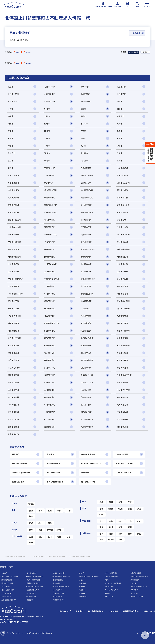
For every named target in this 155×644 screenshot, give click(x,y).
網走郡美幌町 (122, 323)
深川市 (47, 153)
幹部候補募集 (32, 573)
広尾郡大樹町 (50, 397)
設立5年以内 (57, 583)
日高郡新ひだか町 (124, 375)
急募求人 (4, 573)
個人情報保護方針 (96, 611)
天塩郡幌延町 (86, 323)
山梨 (69, 537)
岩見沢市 (121, 116)
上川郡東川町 (86, 272)
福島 (31, 516)
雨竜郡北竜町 (86, 257)
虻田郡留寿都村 (51, 212)
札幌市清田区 (86, 101)
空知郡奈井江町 (123, 235)
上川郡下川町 (86, 286)
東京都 (50, 530)
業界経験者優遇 (136, 573)
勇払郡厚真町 (50, 360)
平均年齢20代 (32, 597)
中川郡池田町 (13, 405)
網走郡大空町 (50, 353)
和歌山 (101, 514)
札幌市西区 (121, 94)
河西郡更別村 (13, 397)
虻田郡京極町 (122, 212)
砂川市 (120, 146)
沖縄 (120, 539)
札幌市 (11, 87)
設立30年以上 (6, 586)
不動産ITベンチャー (59, 600)
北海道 (31, 504)
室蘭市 (83, 109)
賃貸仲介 (16, 454)
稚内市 (120, 124)
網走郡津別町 (13, 331)
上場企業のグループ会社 (35, 586)
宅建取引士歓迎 (110, 586)
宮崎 (101, 539)
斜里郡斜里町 (50, 331)
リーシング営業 (122, 454)
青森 (31, 511)
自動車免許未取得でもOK (139, 586)
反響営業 (30, 600)
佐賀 (111, 534)
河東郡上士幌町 (87, 382)
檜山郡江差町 (13, 190)
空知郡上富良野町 (15, 279)
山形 (69, 511)
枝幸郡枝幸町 (50, 316)
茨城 (31, 523)
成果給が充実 (135, 580)
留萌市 (47, 124)
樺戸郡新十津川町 (88, 249)
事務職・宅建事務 (88, 454)
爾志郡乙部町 (122, 190)
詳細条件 (136, 33)
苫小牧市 (84, 124)
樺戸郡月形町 (13, 249)
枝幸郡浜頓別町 (123, 308)
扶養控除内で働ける (60, 593)
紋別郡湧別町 (13, 345)
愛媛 (120, 527)
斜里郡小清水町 (123, 331)
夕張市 (83, 116)
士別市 (47, 138)
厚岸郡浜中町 (13, 419)
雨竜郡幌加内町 (87, 294)
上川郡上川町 (50, 272)
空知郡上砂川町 (14, 242)
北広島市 (84, 161)
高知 (130, 527)
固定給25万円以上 (7, 583)
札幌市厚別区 (13, 101)
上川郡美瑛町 (122, 272)
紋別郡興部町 (86, 345)
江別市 (83, 131)
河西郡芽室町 (86, 390)
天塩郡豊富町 (86, 316)
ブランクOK (134, 593)
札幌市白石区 (13, 94)
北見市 (47, 116)
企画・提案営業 (18, 482)
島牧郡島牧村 (122, 198)
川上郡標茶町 (50, 419)
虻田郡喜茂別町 (87, 212)
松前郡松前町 (122, 168)
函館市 (120, 101)
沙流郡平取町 (86, 368)
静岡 (111, 502)
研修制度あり (57, 590)
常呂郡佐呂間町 (87, 338)
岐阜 (101, 502)
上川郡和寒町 (13, 286)
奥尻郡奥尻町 (13, 198)
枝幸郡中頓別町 (14, 316)
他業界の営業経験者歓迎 (35, 576)
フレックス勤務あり (111, 590)
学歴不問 (82, 586)
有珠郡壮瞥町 (122, 353)
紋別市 (11, 138)
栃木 (40, 523)
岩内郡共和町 (50, 220)
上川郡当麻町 (86, 264)
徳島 (101, 527)
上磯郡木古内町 (87, 175)
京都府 (111, 509)
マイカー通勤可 (7, 593)
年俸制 (107, 580)
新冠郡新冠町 (122, 368)
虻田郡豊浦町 (86, 353)
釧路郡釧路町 (86, 412)
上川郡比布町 (122, 264)
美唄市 (11, 131)
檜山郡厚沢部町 (87, 190)
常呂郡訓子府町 (14, 338)
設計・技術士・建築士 (55, 482)
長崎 (120, 534)
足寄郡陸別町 (13, 412)
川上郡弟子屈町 (87, 419)
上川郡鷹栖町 (13, 264)
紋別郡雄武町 (13, 353)
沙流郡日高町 (50, 368)
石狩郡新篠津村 (87, 168)
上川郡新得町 (13, 390)
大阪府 (120, 509)
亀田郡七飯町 (122, 175)
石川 (50, 537)
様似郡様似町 (50, 375)
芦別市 (47, 131)
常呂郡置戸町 (50, 338)
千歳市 (47, 146)
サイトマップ (65, 611)
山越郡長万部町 (123, 183)
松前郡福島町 (13, 175)
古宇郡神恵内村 (14, 227)
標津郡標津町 (122, 427)
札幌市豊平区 (50, 94)
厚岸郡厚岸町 (122, 412)
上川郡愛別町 (13, 272)
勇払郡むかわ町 (14, 368)
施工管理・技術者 (88, 482)
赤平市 (120, 131)
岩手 (40, 511)
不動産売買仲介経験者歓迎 (62, 576)
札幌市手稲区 (50, 101)
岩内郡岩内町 (86, 220)
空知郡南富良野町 (88, 279)
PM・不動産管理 (53, 473)
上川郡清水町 (50, 390)
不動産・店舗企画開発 (21, 473)
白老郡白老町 (13, 360)
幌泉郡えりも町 (87, 375)
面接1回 (82, 573)
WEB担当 (85, 473)
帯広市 (11, 116)
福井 (59, 537)
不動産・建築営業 (54, 463)
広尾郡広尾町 (86, 397)
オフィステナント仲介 (124, 463)
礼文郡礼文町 (122, 316)
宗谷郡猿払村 (86, 308)
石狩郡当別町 (50, 168)
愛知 (120, 502)
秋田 (59, 511)
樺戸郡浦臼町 (50, 249)
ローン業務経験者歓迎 (112, 576)
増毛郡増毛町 (122, 294)
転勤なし (82, 590)
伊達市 (47, 161)
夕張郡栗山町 (122, 242)
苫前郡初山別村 (123, 301)
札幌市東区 (121, 87)
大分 (139, 534)
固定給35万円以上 (33, 583)
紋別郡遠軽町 (122, 338)
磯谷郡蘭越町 (86, 205)
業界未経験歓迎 (7, 580)
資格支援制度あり (33, 590)
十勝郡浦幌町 (50, 412)
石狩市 (120, 161)
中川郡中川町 (50, 294)
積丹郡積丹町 (50, 227)
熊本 (130, 534)
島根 (111, 521)
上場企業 (133, 583)
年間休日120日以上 (137, 597)
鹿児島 (111, 539)
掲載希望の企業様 (131, 611)
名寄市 (83, 138)
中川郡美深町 (122, 286)
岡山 (120, 521)
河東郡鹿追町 (122, 382)
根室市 (11, 146)
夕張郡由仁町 (50, 242)
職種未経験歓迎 (58, 580)
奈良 (139, 509)
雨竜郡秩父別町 (14, 257)
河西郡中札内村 (123, 390)
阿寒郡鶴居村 (122, 419)
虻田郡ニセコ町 (123, 205)
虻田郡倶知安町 (14, 220)
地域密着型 (83, 583)
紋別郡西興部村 (123, 345)
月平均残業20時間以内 (9, 600)
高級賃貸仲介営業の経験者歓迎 (89, 576)
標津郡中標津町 (87, 427)
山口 (139, 521)
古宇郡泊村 (121, 220)
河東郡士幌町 (50, 382)
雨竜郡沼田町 (122, 257)
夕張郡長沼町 (86, 242)
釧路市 (120, 109)
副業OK (107, 593)
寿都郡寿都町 (13, 205)
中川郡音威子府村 (15, 294)
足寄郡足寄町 (122, 405)
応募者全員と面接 (59, 573)
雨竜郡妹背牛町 (123, 249)
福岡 (101, 534)
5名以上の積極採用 (111, 573)
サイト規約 (113, 611)
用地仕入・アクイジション (91, 463)
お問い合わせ (149, 611)
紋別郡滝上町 (50, 345)
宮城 (50, 511)
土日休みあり (57, 597)
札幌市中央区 (50, 87)
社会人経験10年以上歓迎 (10, 576)
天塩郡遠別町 (13, 308)
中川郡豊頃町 (50, 405)
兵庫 (130, 509)
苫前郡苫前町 (50, 301)
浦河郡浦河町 (13, 375)
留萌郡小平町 (13, 301)
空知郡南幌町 (86, 235)
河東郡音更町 (13, 382)
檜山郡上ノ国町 (50, 190)
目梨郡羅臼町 (13, 434)
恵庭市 (11, 161)
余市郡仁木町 (122, 227)
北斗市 (11, 168)
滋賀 (101, 509)
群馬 (50, 523)
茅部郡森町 (49, 183)
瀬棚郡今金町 (50, 198)
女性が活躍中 (32, 593)
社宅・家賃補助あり (8, 590)
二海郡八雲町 (86, 183)
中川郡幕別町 (122, 397)
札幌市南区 (85, 94)
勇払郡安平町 (122, 360)
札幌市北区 (85, 87)
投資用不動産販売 (19, 463)
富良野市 (84, 153)
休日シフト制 (109, 597)
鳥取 (101, 521)
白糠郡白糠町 (13, 427)
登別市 (120, 153)
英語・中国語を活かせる (61, 586)
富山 (40, 537)
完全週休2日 (83, 597)
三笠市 (120, 138)
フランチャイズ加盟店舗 (113, 583)
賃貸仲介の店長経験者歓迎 (139, 576)
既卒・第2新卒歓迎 (33, 580)
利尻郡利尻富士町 (52, 323)
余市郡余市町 (13, 235)
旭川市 (47, 109)
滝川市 (83, 146)
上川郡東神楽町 (51, 264)
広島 (130, 521)
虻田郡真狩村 (13, 212)
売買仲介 (50, 454)
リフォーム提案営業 (124, 473)
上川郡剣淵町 (50, 286)
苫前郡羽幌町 (86, 301)
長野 (31, 542)
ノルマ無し (83, 593)
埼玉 (31, 530)
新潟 (31, 537)
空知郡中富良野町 (52, 279)
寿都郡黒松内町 (51, 205)
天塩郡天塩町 (50, 308)
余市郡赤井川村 (51, 235)
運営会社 (79, 611)
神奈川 (59, 530)
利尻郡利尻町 (13, 323)
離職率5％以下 (6, 597)
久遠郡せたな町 (87, 198)
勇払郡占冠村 (122, 279)
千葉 (40, 530)
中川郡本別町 (86, 405)
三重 (130, 502)
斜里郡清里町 (86, 331)
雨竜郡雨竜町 (50, 257)
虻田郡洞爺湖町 (87, 360)
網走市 (11, 124)
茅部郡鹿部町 (13, 183)
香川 (111, 527)
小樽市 (11, 109)
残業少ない (134, 590)
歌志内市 (12, 153)
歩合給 (81, 580)
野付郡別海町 (50, 427)
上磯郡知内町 (50, 175)
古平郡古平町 (86, 227)
